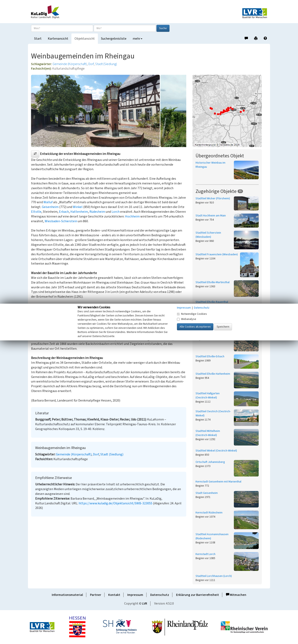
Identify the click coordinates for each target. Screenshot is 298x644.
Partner (96, 595)
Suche (163, 28)
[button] (35, 154)
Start (38, 39)
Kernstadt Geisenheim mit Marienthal (218, 482)
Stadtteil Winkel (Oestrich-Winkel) (216, 451)
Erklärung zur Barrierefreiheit (198, 595)
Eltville (36, 212)
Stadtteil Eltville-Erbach (210, 356)
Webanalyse (187, 319)
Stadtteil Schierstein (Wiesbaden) (208, 235)
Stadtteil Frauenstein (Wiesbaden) (217, 254)
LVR (145, 604)
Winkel (78, 207)
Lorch (116, 212)
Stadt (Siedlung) (106, 64)
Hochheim (132, 216)
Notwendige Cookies (192, 314)
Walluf (48, 202)
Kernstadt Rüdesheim (209, 513)
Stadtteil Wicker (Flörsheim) (213, 198)
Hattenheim (79, 212)
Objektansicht (85, 39)
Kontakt (114, 595)
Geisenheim (50, 207)
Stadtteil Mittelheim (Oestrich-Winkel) (208, 433)
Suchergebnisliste (114, 39)
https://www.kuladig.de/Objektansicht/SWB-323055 (115, 503)
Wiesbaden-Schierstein (61, 221)
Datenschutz (160, 595)
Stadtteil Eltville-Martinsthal (213, 282)
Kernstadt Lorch (205, 554)
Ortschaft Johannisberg (210, 462)
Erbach (64, 212)
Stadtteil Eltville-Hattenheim (213, 374)
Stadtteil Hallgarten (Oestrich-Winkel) (208, 396)
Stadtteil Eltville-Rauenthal (212, 302)
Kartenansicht (58, 39)
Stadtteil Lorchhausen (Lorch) (214, 576)
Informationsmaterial (67, 595)
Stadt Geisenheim (207, 493)
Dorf (91, 64)
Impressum (135, 595)
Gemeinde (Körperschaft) (70, 64)
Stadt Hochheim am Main (211, 216)
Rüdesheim (97, 212)
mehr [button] (138, 39)
